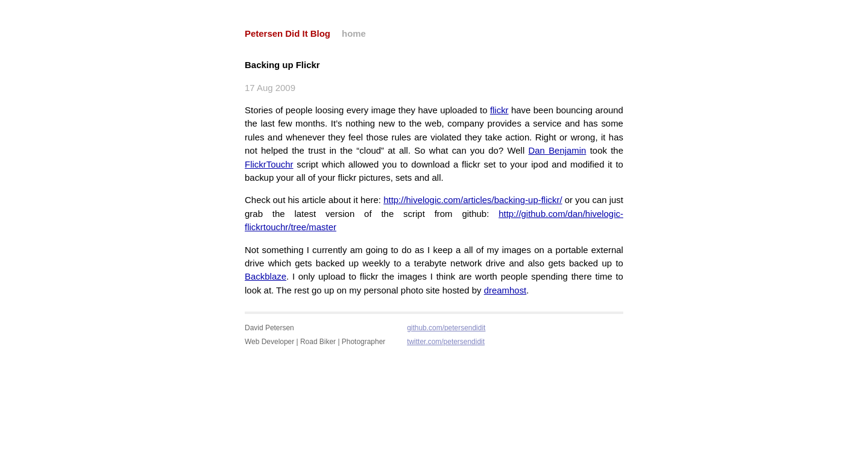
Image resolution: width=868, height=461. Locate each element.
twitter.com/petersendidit (446, 342)
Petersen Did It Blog (288, 33)
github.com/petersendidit (446, 328)
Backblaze (266, 276)
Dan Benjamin (558, 150)
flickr (499, 110)
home (354, 33)
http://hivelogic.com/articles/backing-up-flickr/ (473, 200)
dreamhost (505, 290)
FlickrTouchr (269, 164)
